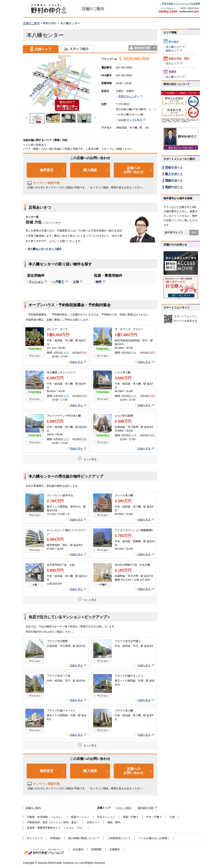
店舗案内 (114, 849)
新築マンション (80, 817)
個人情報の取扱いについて (84, 838)
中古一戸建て (154, 817)
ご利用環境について (119, 838)
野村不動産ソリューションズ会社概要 (181, 4)
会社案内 (78, 849)
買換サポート (174, 180)
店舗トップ (41, 49)
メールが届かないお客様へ (154, 838)
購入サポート (174, 174)
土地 (172, 817)
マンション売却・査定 (63, 822)
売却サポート (174, 167)
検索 (194, 232)
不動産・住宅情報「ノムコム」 (45, 817)
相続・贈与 (114, 822)
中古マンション (106, 817)
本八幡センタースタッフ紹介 (45, 249)
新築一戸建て (131, 817)
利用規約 (55, 838)
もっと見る (90, 459)
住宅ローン (93, 822)
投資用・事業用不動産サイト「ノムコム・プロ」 (56, 828)
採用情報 (96, 849)
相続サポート (174, 187)
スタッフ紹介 (76, 49)
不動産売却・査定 (37, 822)
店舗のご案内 (31, 23)
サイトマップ (35, 838)
